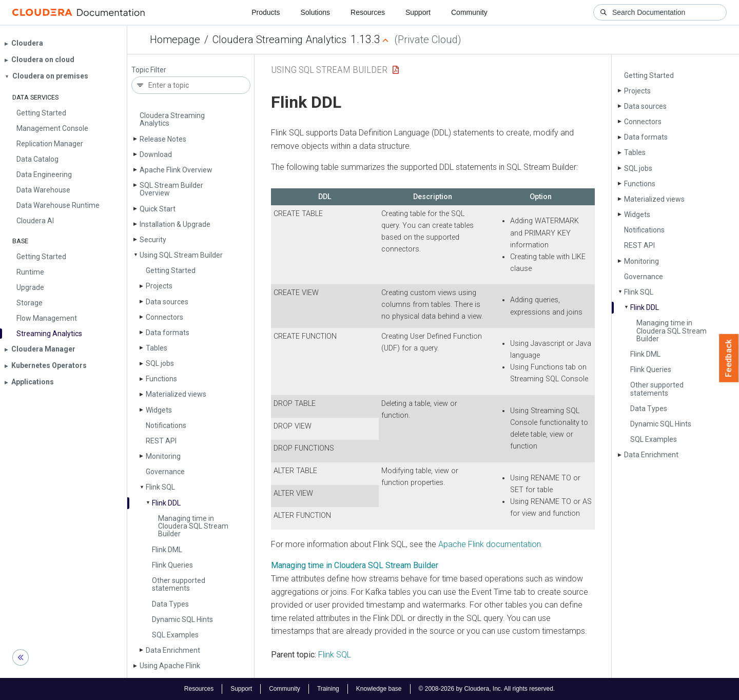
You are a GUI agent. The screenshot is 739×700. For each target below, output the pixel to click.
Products (266, 12)
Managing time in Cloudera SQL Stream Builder (193, 526)
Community (469, 12)
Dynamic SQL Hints (182, 619)
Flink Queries (172, 565)
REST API (161, 441)
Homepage (175, 40)
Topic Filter (149, 70)
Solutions (315, 12)
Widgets (159, 410)
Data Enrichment (173, 650)
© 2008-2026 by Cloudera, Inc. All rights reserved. (487, 689)
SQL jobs (160, 363)
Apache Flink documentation (490, 544)
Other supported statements (179, 584)
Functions (161, 379)
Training (328, 689)
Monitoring (163, 456)
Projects (159, 286)
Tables (157, 348)
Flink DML (167, 550)
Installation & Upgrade (175, 224)
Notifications (166, 425)
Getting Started (171, 270)
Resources (368, 12)
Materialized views (176, 394)
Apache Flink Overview (176, 170)
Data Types (170, 604)
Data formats (168, 333)
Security (153, 240)
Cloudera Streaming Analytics (279, 40)
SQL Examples (175, 635)
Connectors (164, 317)
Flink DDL (166, 503)
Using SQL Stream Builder (181, 255)
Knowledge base (379, 689)
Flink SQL (160, 487)
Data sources (167, 302)
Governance (165, 472)
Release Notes (163, 139)
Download (156, 154)
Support (418, 12)
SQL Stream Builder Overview (171, 189)
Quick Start (158, 209)
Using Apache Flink (170, 666)
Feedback (729, 358)
